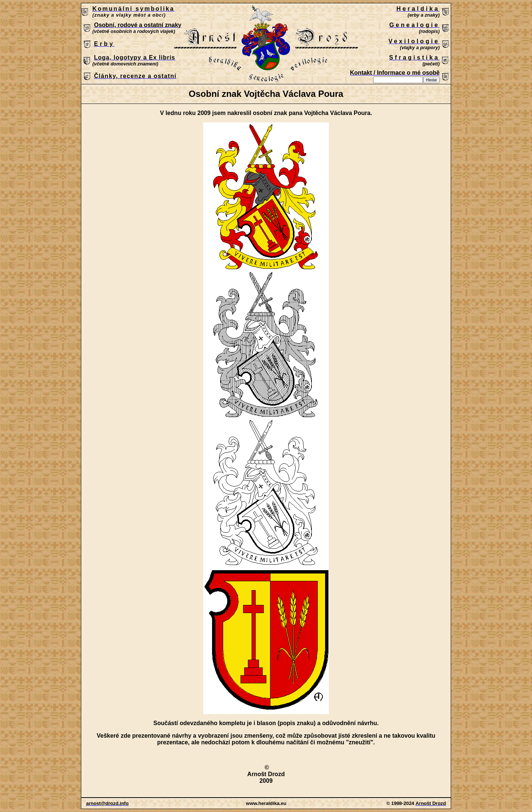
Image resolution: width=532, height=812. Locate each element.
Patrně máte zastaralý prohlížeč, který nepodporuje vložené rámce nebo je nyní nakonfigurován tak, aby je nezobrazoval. (266, 44)
